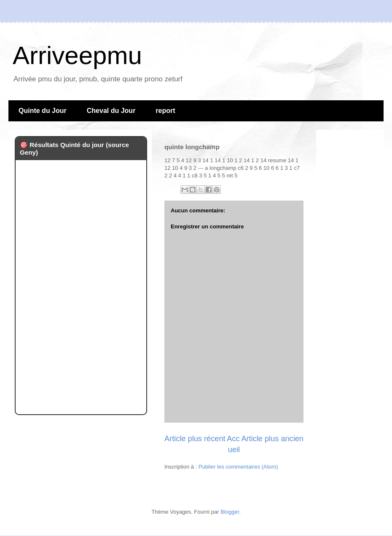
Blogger (230, 512)
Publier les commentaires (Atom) (238, 467)
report (165, 111)
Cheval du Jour (111, 111)
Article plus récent (195, 439)
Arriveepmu (77, 55)
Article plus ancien (272, 439)
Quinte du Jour (43, 111)
